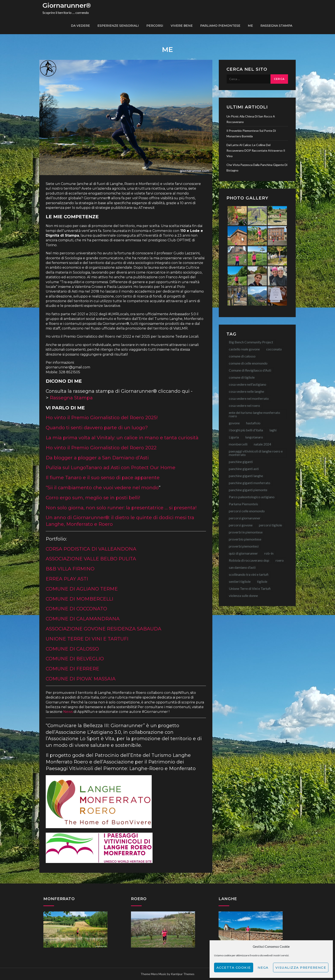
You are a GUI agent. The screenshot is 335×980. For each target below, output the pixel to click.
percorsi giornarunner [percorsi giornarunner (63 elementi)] (245, 518)
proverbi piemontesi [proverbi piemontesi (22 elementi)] (244, 546)
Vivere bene (182, 26)
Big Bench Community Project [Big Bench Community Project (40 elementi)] (251, 342)
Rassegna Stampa (276, 26)
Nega (263, 968)
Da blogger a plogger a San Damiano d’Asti (97, 458)
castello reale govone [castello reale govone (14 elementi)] (244, 349)
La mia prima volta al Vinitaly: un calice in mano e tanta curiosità (122, 438)
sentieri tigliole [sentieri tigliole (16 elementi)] (240, 581)
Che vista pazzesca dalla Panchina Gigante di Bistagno (257, 168)
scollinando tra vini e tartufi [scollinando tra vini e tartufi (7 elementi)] (249, 574)
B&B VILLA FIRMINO (70, 569)
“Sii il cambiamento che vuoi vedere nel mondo (102, 488)
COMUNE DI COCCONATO (76, 609)
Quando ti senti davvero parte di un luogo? (97, 428)
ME (250, 26)
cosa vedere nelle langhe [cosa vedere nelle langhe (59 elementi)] (246, 391)
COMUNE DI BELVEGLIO (75, 659)
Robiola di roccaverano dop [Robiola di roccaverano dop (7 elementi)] (249, 560)
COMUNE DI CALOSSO (72, 649)
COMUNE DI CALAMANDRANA (83, 619)
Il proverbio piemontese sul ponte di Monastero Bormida (251, 133)
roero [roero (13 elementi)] (280, 560)
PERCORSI (155, 26)
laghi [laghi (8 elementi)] (273, 430)
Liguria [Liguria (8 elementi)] (234, 437)
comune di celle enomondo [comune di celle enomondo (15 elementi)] (248, 363)
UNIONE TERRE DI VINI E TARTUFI (87, 639)
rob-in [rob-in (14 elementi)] (269, 553)
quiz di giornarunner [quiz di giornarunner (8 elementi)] (243, 553)
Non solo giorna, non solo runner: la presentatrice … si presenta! (121, 508)
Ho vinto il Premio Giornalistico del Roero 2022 (101, 448)
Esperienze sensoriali (118, 26)
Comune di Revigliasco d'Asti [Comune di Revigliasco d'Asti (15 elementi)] (250, 370)
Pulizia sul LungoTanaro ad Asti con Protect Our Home (111, 468)
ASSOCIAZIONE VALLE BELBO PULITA (91, 559)
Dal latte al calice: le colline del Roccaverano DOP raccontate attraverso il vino (256, 150)
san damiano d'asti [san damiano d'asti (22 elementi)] (242, 567)
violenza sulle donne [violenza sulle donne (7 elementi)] (243, 595)
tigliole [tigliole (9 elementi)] (262, 581)
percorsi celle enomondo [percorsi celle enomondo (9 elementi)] (247, 511)
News (68, 712)
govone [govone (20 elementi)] (234, 423)
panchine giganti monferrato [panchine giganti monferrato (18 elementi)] (250, 483)
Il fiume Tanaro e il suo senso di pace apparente (103, 478)
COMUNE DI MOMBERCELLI (79, 599)
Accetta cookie (234, 968)
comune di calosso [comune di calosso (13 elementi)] (242, 356)
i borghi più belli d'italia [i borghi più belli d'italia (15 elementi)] (246, 430)
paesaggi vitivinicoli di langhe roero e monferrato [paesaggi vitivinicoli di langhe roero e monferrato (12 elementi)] (256, 453)
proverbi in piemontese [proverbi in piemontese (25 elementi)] (246, 532)
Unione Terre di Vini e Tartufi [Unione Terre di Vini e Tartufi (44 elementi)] (250, 588)
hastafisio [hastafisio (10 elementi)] (253, 423)
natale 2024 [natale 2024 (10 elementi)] (262, 444)
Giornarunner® (67, 5)
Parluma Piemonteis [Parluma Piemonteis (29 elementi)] (243, 504)
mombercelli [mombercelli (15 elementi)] (238, 444)
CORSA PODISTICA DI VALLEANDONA (91, 549)
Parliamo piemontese (220, 26)
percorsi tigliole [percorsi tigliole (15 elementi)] (270, 525)
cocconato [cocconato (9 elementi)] (274, 349)
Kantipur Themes (183, 974)
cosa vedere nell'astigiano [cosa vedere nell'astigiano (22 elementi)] (248, 384)
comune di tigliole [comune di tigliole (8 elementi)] (242, 377)
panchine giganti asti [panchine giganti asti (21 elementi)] (244, 469)
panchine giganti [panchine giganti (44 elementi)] (241, 462)
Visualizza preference (301, 968)
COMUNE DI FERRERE (72, 669)
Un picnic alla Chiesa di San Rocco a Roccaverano (251, 119)
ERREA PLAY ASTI (67, 579)
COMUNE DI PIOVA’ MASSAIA (81, 679)
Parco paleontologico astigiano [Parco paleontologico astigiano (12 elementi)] (252, 497)
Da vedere (80, 26)
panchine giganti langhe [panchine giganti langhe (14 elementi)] (246, 476)
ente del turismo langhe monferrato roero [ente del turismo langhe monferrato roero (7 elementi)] (254, 414)
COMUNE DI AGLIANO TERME (82, 589)
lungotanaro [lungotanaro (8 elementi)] (254, 437)
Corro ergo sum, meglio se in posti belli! (93, 498)
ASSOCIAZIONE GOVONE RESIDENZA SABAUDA (104, 629)
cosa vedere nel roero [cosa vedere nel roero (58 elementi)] (244, 405)
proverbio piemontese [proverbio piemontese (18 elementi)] (245, 539)
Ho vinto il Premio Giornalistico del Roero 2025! (102, 418)
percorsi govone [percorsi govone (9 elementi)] (241, 525)
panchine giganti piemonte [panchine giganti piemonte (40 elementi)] (248, 490)
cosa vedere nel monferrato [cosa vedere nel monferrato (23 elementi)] (249, 398)
